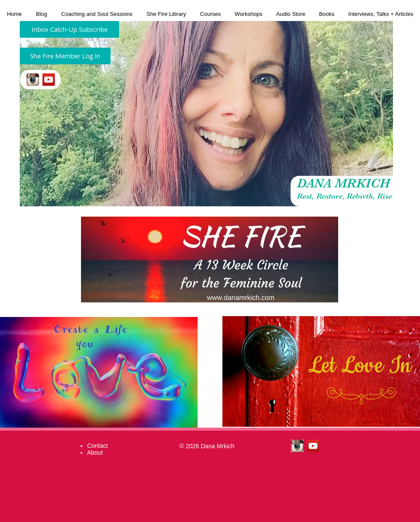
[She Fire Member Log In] (65, 56)
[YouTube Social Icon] (49, 80)
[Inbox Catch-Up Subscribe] (69, 29)
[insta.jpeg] (33, 80)
